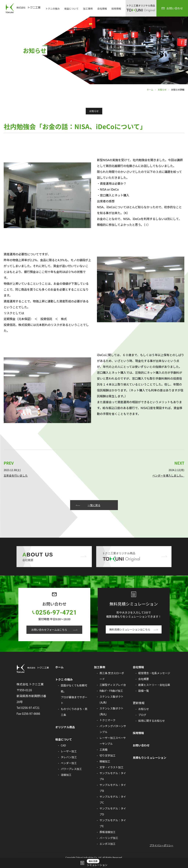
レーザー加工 (69, 751)
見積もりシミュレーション (150, 769)
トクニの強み (53, 9)
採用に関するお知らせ (152, 732)
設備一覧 (144, 702)
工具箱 (104, 755)
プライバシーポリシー (161, 851)
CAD (63, 745)
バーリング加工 (109, 844)
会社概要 (144, 685)
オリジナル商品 (66, 727)
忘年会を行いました (16, 475)
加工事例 (88, 9)
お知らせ (162, 89)
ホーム (150, 89)
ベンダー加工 (69, 763)
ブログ (142, 727)
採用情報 (116, 9)
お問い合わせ (142, 757)
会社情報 (102, 9)
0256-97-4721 (56, 613)
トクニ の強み (64, 679)
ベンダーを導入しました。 (168, 475)
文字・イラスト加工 (112, 773)
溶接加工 (66, 775)
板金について (71, 9)
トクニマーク (108, 726)
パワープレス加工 (72, 769)
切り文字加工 (108, 761)
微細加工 (105, 767)
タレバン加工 (69, 757)
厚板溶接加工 (108, 838)
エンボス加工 (108, 850)
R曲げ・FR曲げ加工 (112, 697)
